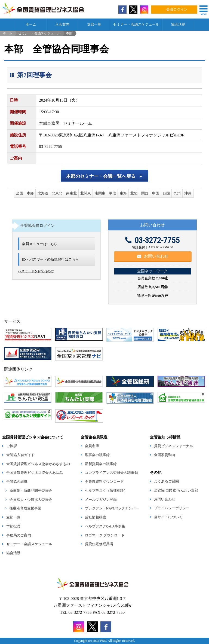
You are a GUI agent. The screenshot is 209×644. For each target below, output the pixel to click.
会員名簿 (92, 446)
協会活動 (178, 25)
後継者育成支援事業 (25, 508)
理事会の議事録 (97, 455)
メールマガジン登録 (101, 500)
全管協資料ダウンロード (104, 482)
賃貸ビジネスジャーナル (173, 446)
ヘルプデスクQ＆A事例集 (105, 526)
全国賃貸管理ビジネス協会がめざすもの (38, 464)
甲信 (112, 193)
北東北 (57, 193)
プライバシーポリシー (172, 508)
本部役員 (13, 526)
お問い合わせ (153, 256)
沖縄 (188, 193)
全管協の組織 (17, 482)
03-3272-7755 (152, 240)
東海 (123, 193)
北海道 (43, 193)
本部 (30, 193)
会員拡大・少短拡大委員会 (31, 500)
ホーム (31, 25)
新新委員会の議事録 (101, 464)
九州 (177, 193)
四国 (166, 193)
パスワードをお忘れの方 (36, 271)
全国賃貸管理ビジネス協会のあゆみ (35, 473)
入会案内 (62, 25)
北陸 (134, 193)
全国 (20, 193)
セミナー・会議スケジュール (136, 25)
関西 (145, 193)
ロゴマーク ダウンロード (105, 535)
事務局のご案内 (19, 535)
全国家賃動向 (165, 455)
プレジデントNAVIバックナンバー (112, 508)
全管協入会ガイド (20, 455)
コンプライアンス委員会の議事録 (111, 473)
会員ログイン (177, 10)
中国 (156, 193)
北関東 (86, 193)
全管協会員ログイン (38, 225)
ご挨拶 (12, 446)
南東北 (71, 193)
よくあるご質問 (166, 481)
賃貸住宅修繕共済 (99, 544)
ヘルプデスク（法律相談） (106, 491)
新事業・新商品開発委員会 (31, 491)
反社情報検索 (96, 517)
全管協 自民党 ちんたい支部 (176, 490)
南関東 (100, 193)
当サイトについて (168, 517)
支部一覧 (94, 25)
